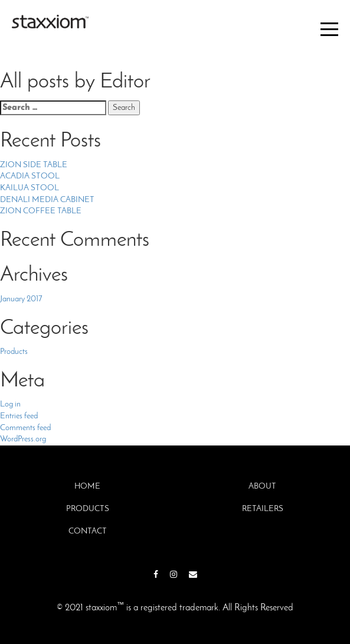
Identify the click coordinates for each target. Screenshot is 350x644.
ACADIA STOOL (30, 176)
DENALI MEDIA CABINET (47, 200)
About (262, 487)
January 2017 (21, 299)
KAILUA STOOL (30, 188)
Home (87, 487)
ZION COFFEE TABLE (41, 211)
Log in (10, 404)
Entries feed (19, 416)
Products (14, 352)
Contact (88, 531)
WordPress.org (23, 439)
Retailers (263, 509)
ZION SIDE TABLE (34, 165)
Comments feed (25, 428)
